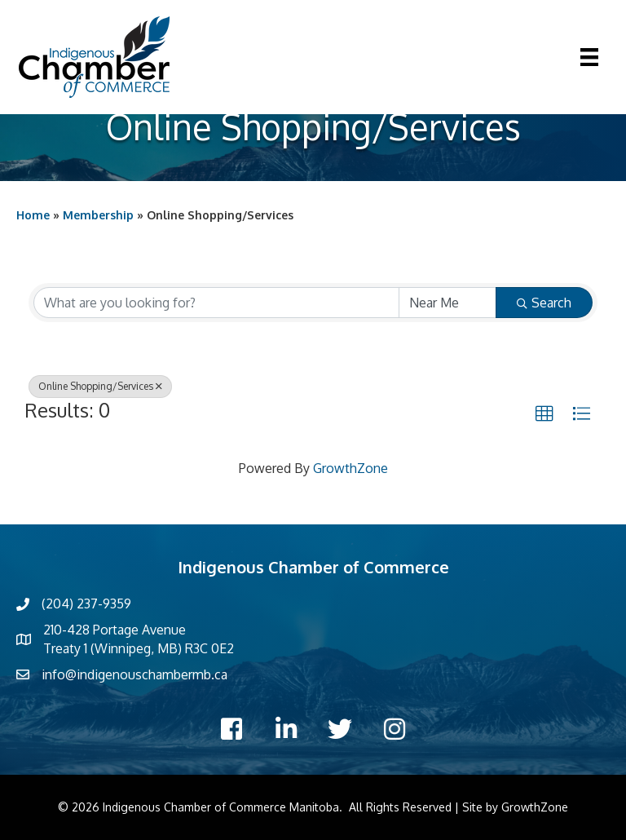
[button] (544, 414)
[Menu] (589, 57)
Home (33, 215)
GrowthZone (350, 468)
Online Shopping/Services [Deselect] (100, 386)
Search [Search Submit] (544, 303)
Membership (98, 215)
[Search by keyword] (216, 303)
